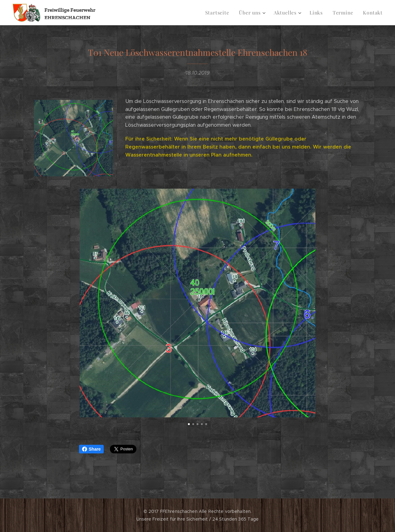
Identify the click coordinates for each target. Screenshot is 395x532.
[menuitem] (223, 13)
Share (91, 449)
